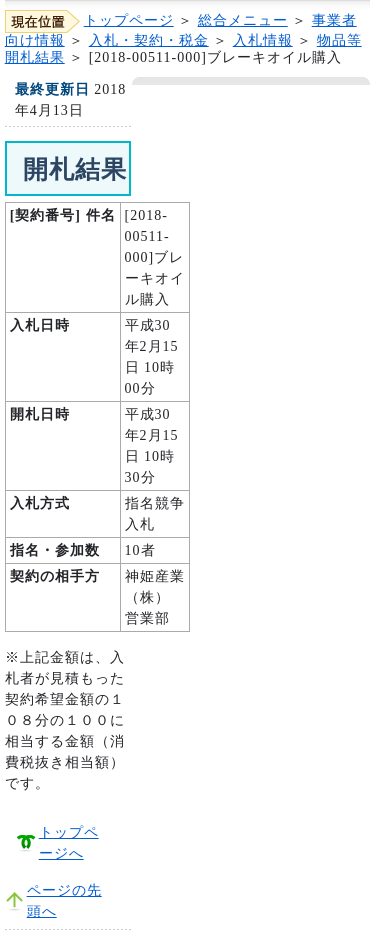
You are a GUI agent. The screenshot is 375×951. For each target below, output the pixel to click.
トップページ (129, 20)
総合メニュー (243, 20)
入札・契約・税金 (149, 40)
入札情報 (263, 40)
